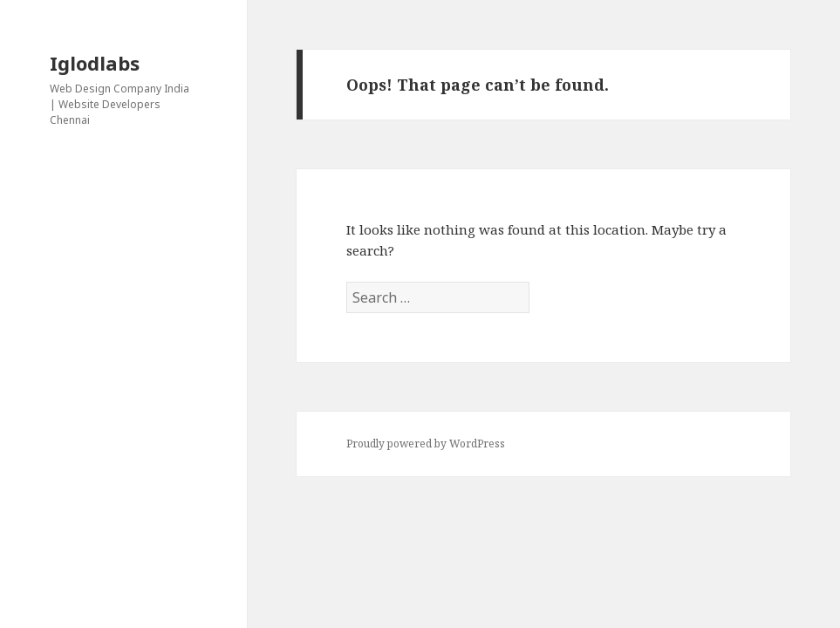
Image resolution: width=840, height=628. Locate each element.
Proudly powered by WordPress (426, 444)
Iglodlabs (95, 63)
